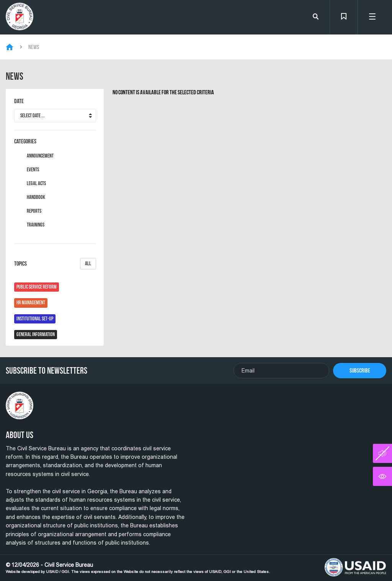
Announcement (40, 156)
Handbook (36, 197)
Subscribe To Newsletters (47, 371)
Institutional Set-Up (35, 319)
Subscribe (360, 370)
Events (33, 170)
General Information (36, 334)
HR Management (31, 303)
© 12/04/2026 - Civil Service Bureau (138, 568)
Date (19, 101)
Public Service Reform (37, 287)
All (88, 263)
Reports (34, 211)
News (34, 47)
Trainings (36, 225)
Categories (25, 141)
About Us (20, 435)
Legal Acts (36, 184)
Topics (55, 264)
